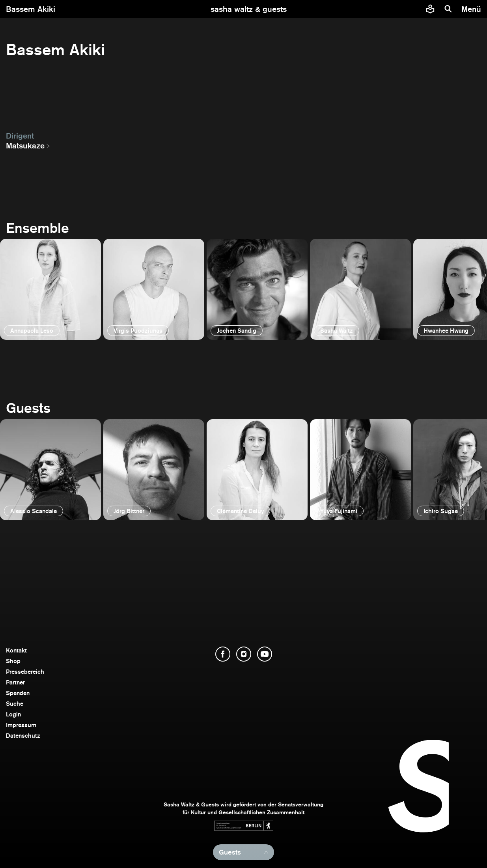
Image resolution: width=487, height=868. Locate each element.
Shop (13, 661)
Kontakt (16, 650)
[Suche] (448, 9)
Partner (15, 682)
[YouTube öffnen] (265, 654)
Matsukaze (25, 146)
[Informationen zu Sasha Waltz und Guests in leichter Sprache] (430, 9)
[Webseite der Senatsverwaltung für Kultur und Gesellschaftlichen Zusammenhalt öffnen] (244, 826)
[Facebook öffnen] (223, 654)
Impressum (21, 725)
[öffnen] (50, 289)
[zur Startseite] (249, 9)
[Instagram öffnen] (244, 654)
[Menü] (472, 9)
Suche (15, 704)
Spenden (18, 693)
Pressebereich (25, 672)
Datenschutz (23, 736)
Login (13, 714)
